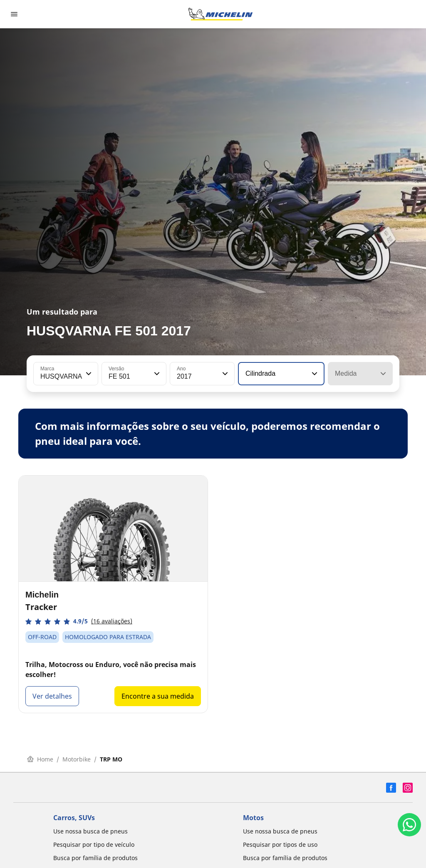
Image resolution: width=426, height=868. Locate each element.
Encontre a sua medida (158, 696)
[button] (88, 374)
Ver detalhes (52, 696)
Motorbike (77, 759)
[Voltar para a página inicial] (220, 14)
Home (40, 759)
